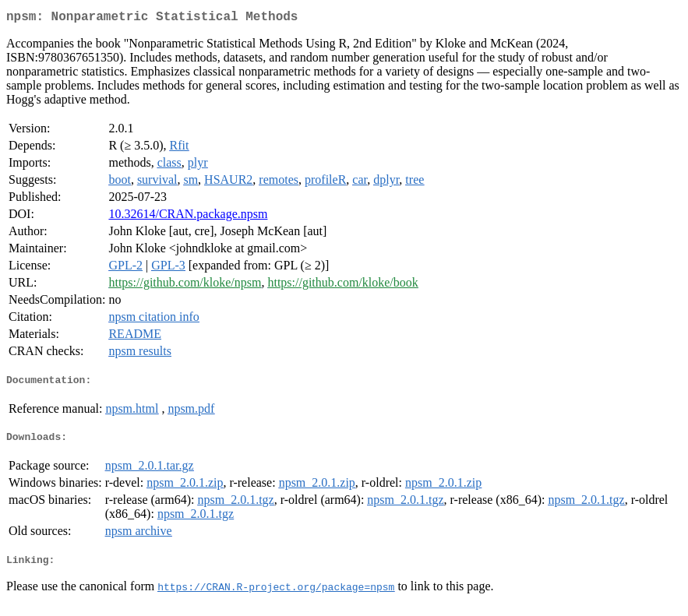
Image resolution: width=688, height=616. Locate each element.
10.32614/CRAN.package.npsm (188, 217)
